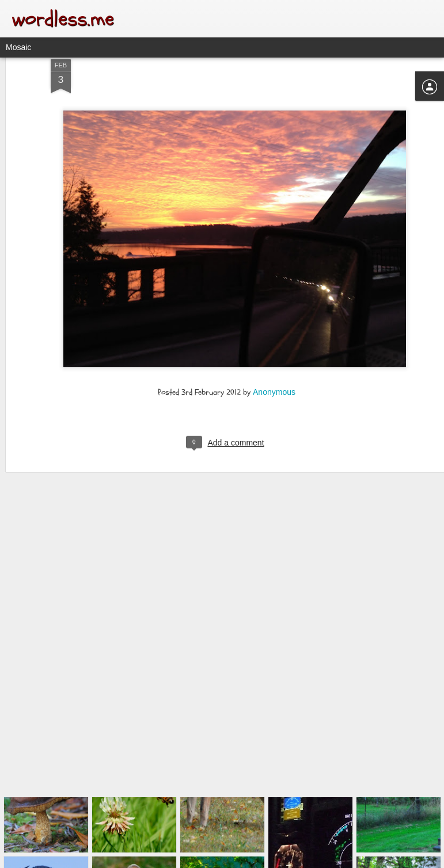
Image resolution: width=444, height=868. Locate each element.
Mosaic (18, 47)
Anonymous (274, 325)
